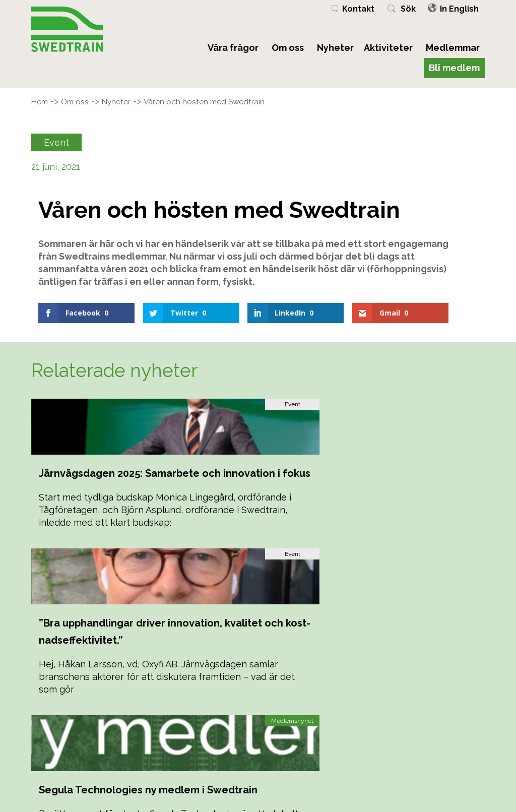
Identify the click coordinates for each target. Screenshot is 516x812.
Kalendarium (171, 762)
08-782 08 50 (406, 750)
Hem (42, 101)
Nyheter (335, 48)
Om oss (288, 48)
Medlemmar (453, 48)
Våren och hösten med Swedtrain (231, 101)
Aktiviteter (388, 48)
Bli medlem (454, 68)
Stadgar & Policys (181, 773)
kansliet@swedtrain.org (424, 762)
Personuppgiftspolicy (187, 785)
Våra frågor (233, 48)
